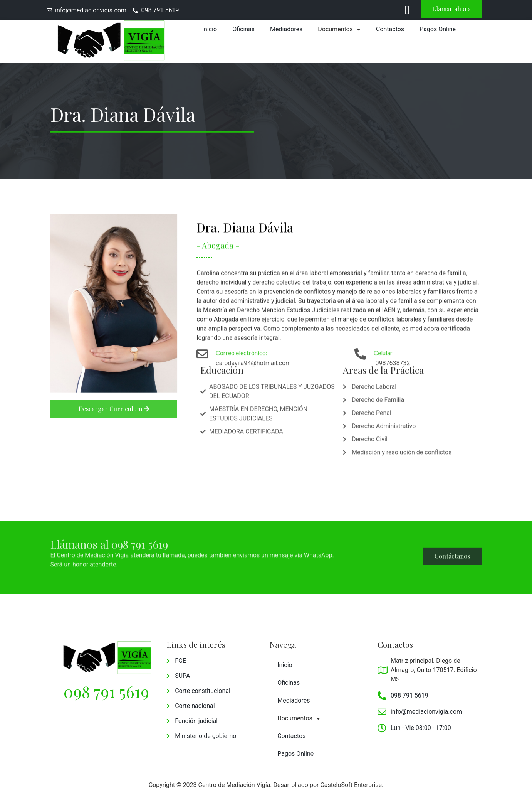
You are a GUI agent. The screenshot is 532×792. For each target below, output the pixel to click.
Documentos (339, 29)
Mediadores (286, 29)
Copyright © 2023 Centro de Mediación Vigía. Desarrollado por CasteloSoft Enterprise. (266, 785)
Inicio (210, 29)
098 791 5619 (106, 691)
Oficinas (243, 29)
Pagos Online (438, 29)
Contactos (390, 29)
